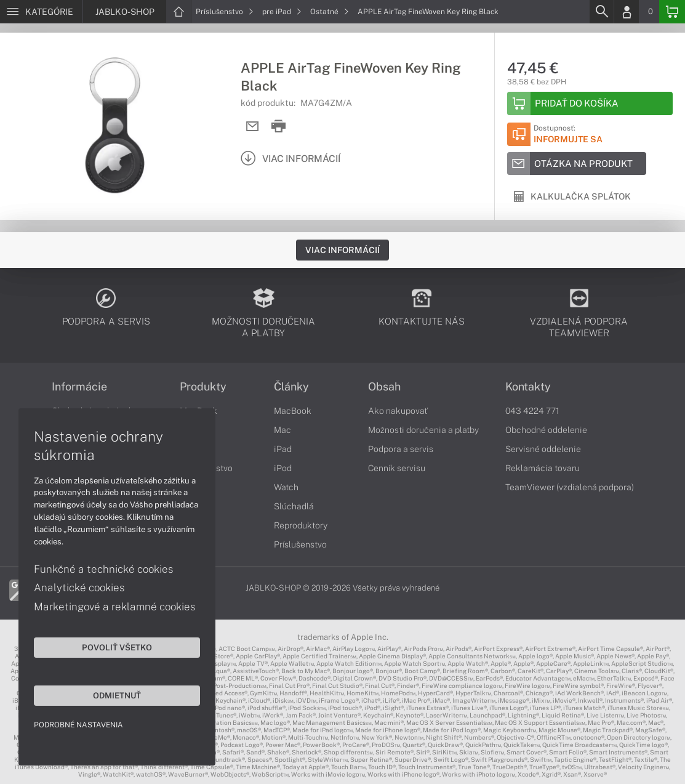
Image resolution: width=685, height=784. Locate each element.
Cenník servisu (397, 468)
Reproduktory (301, 525)
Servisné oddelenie (543, 449)
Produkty (203, 387)
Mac (282, 430)
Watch (286, 487)
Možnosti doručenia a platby (423, 430)
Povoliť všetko (117, 647)
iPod (283, 468)
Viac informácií (342, 250)
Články (291, 387)
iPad (283, 449)
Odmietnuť (117, 695)
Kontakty (528, 387)
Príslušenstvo (225, 12)
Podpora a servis (401, 449)
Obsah (384, 387)
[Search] (601, 12)
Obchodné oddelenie (546, 430)
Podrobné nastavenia (78, 725)
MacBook (293, 411)
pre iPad (282, 12)
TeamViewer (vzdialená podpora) (570, 487)
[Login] (627, 12)
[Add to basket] (590, 103)
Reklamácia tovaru (543, 468)
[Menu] (41, 12)
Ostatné (330, 12)
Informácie (79, 387)
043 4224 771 (532, 411)
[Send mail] (253, 127)
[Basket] (672, 12)
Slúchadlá (294, 506)
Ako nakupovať (398, 411)
